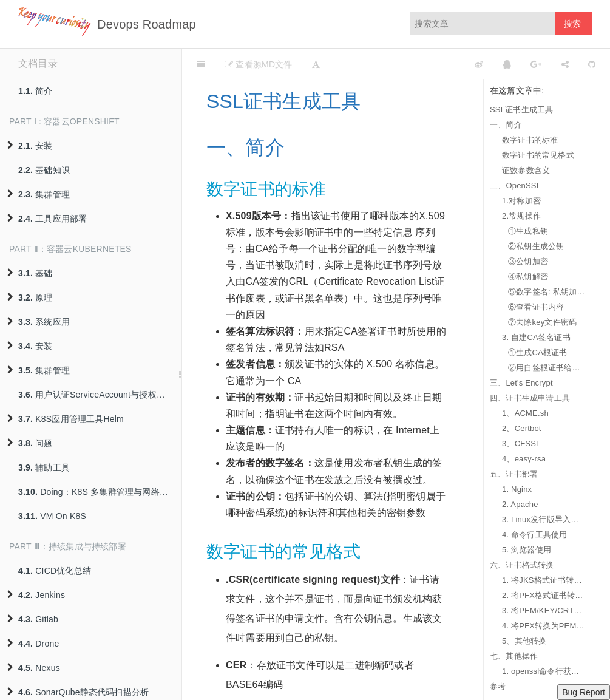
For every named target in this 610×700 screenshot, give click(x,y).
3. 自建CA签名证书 (536, 337)
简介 (36, 91)
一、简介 (506, 125)
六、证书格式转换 (522, 565)
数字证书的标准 (530, 140)
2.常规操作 (521, 216)
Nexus (34, 668)
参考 (498, 686)
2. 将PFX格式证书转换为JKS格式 (544, 595)
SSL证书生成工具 (521, 110)
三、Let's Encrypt (521, 383)
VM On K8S (52, 516)
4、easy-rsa (524, 459)
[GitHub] (592, 64)
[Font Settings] (316, 64)
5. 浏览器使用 (527, 550)
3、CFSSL (521, 443)
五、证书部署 (514, 474)
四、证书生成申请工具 (530, 398)
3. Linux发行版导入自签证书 (544, 519)
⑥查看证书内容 (536, 307)
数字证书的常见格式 (538, 155)
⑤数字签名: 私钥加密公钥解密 (547, 292)
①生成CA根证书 (538, 352)
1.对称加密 (521, 201)
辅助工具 (44, 467)
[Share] (565, 64)
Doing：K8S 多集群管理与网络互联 (97, 492)
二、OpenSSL (515, 185)
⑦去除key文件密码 (542, 322)
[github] (425, 64)
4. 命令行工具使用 (534, 535)
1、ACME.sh (525, 413)
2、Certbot (522, 428)
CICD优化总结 (55, 571)
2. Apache (520, 504)
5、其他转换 (524, 641)
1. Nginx (517, 489)
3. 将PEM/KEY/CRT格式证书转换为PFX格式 (544, 610)
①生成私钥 (528, 231)
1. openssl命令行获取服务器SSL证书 (544, 671)
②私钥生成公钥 (536, 246)
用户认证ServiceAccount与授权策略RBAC (100, 395)
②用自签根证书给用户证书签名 (547, 368)
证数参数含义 (526, 170)
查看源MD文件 (258, 64)
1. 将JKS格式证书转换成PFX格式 (544, 580)
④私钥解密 (528, 277)
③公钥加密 (528, 261)
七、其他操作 (514, 656)
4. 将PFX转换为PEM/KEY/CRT (544, 626)
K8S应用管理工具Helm (66, 419)
